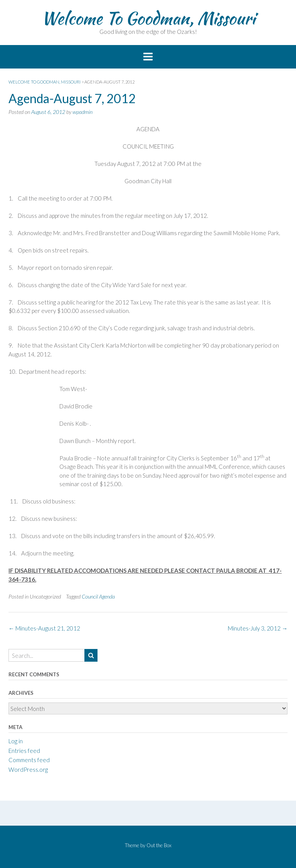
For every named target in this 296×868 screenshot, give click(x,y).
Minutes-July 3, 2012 (258, 628)
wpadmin (82, 112)
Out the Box (159, 845)
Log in (16, 741)
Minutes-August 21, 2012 (44, 628)
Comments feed (29, 760)
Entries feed (24, 751)
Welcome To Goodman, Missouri (148, 18)
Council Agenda (98, 596)
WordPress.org (28, 769)
